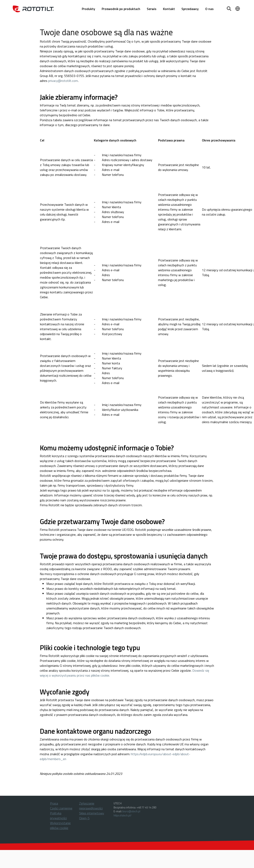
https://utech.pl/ (122, 815)
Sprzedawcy (190, 9)
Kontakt (169, 9)
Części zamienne (61, 808)
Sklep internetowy (92, 813)
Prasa (54, 803)
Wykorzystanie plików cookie (60, 825)
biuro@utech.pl (131, 811)
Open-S (84, 818)
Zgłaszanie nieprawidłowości (91, 806)
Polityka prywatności (58, 816)
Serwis (152, 9)
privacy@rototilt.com (63, 81)
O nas (209, 9)
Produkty (88, 9)
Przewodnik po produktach (121, 9)
